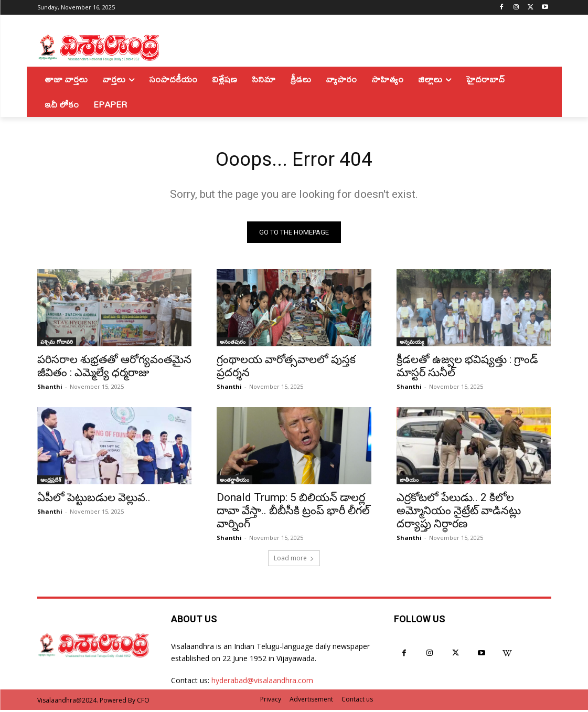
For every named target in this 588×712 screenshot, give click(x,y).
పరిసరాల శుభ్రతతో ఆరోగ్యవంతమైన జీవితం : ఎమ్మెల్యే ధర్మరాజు (114, 369)
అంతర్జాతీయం (234, 482)
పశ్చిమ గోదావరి (57, 344)
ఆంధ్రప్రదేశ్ (51, 482)
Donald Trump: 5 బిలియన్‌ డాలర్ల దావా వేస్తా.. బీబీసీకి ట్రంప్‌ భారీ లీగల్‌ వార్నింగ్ (293, 513)
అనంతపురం (233, 344)
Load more (294, 560)
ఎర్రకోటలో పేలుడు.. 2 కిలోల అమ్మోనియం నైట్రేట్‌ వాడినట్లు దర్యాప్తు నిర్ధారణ (459, 513)
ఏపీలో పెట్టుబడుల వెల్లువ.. (94, 500)
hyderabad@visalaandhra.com (262, 683)
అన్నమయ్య (412, 344)
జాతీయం (409, 482)
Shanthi (50, 389)
